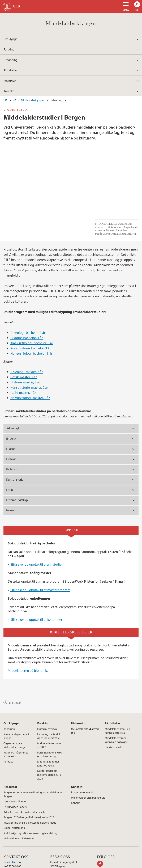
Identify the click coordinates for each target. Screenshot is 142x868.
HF (14, 100)
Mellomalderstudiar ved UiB (85, 701)
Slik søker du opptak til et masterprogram (40, 560)
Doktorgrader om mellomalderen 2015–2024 (50, 745)
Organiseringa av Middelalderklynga (14, 715)
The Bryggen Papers (15, 777)
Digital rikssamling (14, 798)
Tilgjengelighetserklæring (118, 865)
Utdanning (10, 60)
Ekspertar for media (82, 763)
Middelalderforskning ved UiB (50, 715)
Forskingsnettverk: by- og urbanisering (50, 725)
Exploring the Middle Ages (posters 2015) (49, 706)
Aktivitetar (10, 70)
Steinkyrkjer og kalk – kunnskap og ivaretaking (31, 803)
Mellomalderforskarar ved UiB (88, 768)
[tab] (71, 399)
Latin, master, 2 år (23, 363)
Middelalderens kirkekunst (19, 809)
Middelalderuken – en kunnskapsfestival (117, 701)
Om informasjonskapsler (71, 865)
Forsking (9, 49)
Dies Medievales (114, 717)
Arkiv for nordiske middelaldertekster (25, 782)
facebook (101, 835)
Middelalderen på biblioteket (29, 641)
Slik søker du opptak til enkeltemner (36, 590)
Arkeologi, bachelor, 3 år (28, 303)
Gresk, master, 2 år (24, 347)
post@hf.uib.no (12, 832)
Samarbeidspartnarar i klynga (16, 706)
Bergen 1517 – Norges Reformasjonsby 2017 (29, 787)
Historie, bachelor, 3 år (27, 308)
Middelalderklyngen (71, 23)
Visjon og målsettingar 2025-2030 (16, 725)
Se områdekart (59, 841)
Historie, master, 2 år (25, 352)
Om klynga (10, 39)
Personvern (94, 865)
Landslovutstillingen (15, 772)
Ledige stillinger (35, 865)
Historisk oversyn (47, 699)
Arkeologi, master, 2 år (27, 342)
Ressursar (10, 81)
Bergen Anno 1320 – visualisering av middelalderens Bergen (34, 764)
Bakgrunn (9, 699)
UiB (5, 100)
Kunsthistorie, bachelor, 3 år (31, 318)
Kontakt (9, 91)
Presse (50, 865)
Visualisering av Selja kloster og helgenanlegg (30, 793)
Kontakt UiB (16, 865)
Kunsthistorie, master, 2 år (29, 357)
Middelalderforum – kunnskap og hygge (116, 710)
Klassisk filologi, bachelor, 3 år (32, 313)
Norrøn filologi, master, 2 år (30, 368)
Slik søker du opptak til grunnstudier (37, 535)
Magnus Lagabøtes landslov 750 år (48, 734)
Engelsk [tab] (11, 409)
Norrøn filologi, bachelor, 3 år (31, 323)
